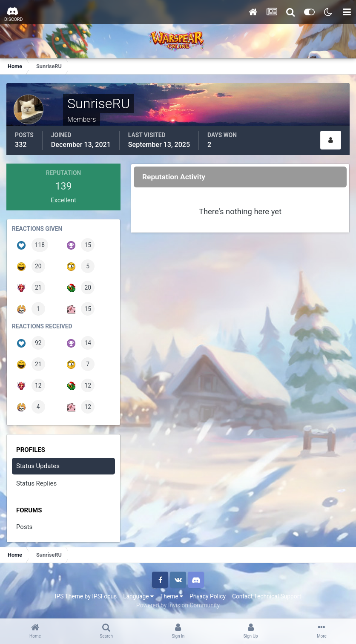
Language (138, 596)
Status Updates (38, 466)
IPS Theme (69, 596)
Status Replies (36, 483)
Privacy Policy (208, 596)
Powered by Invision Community (178, 605)
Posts (24, 527)
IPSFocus (104, 596)
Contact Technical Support (267, 596)
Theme (172, 596)
